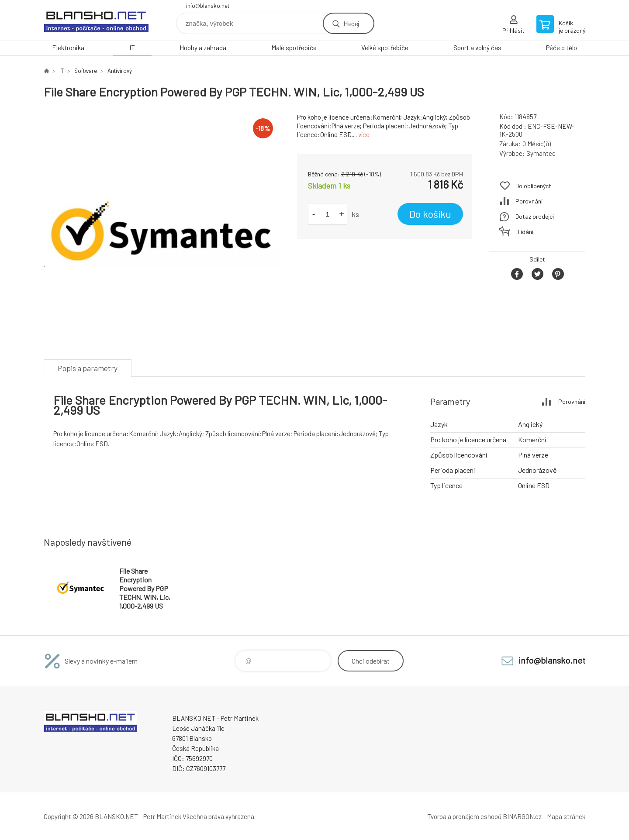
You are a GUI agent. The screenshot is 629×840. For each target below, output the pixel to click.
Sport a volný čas (477, 48)
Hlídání (524, 232)
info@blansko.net (208, 6)
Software (86, 71)
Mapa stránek (566, 816)
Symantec (541, 153)
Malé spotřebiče (294, 48)
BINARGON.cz (522, 816)
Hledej (351, 23)
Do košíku (430, 214)
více (364, 134)
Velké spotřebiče (385, 48)
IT (132, 48)
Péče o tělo (562, 48)
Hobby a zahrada (203, 48)
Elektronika (68, 48)
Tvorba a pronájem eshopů (464, 816)
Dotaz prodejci (535, 216)
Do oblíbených (534, 186)
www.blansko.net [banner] (96, 20)
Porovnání (529, 201)
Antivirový (120, 71)
